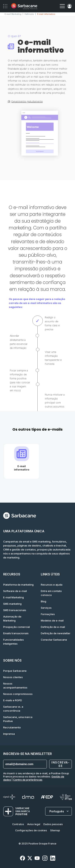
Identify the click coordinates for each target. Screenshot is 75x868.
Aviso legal (34, 824)
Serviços (46, 608)
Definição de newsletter (56, 633)
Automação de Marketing (12, 618)
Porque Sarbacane (15, 671)
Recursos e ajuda (52, 585)
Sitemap (55, 830)
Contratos (18, 824)
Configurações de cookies (31, 830)
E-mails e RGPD (13, 700)
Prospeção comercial (16, 627)
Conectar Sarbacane (54, 640)
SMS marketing (12, 604)
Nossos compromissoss (18, 694)
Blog (43, 601)
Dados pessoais (53, 824)
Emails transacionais (16, 633)
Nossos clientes (13, 677)
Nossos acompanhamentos (15, 686)
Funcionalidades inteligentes (13, 642)
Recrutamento (12, 727)
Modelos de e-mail (52, 620)
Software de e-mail (15, 591)
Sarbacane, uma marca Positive (18, 719)
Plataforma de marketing (18, 585)
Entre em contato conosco (51, 593)
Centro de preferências (28, 780)
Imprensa (9, 734)
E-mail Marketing (13, 597)
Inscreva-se (60, 764)
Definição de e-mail (53, 627)
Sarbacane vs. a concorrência (13, 709)
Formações (48, 614)
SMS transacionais (15, 610)
